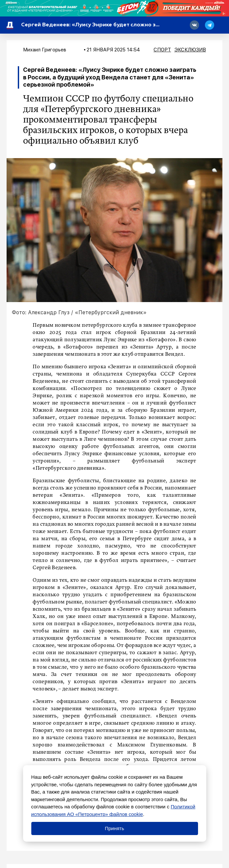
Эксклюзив (190, 50)
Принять (114, 828)
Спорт (162, 50)
